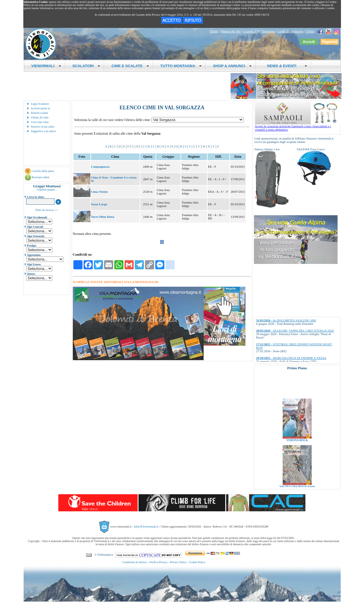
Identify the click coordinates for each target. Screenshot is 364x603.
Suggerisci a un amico (44, 131)
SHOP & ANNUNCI (232, 66)
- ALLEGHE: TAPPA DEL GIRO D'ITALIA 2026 (295, 331)
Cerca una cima (40, 122)
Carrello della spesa (43, 171)
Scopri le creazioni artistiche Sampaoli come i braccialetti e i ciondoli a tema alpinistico (298, 126)
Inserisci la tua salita (43, 127)
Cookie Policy (197, 562)
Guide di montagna (290, 31)
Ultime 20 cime (40, 117)
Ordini (310, 31)
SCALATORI (86, 66)
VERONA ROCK (297, 446)
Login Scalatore (40, 104)
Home (214, 31)
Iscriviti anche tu (41, 108)
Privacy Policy (178, 562)
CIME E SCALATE (130, 66)
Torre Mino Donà (103, 217)
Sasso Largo (99, 204)
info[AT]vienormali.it (146, 527)
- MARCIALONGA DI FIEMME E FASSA (291, 358)
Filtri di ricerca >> (47, 210)
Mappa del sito (230, 31)
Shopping (268, 31)
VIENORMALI (46, 66)
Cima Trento (100, 192)
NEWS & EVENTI (285, 66)
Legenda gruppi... (47, 189)
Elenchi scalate (40, 113)
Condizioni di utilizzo (134, 562)
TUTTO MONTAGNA (181, 66)
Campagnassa (100, 167)
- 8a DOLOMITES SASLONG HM (286, 320)
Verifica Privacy (159, 562)
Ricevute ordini (40, 177)
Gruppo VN (251, 31)
